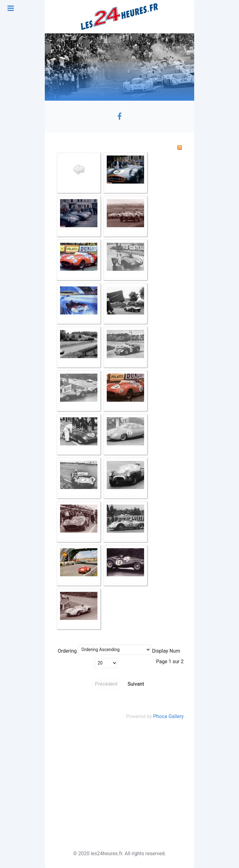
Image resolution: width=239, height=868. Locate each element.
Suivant (136, 684)
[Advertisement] (119, 785)
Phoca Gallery (168, 717)
